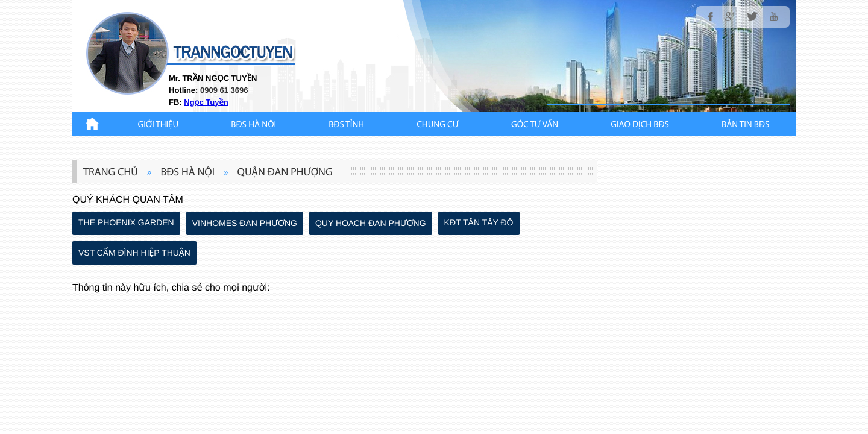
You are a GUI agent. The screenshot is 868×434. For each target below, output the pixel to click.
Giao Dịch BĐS (640, 125)
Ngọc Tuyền (206, 102)
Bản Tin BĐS (745, 125)
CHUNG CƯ (438, 125)
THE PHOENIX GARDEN (126, 222)
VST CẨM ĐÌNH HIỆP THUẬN (134, 253)
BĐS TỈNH (346, 125)
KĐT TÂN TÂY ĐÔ (479, 222)
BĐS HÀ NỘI (253, 125)
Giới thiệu (159, 125)
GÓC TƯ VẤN (535, 125)
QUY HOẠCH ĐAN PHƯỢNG (371, 223)
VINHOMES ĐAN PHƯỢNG (245, 223)
